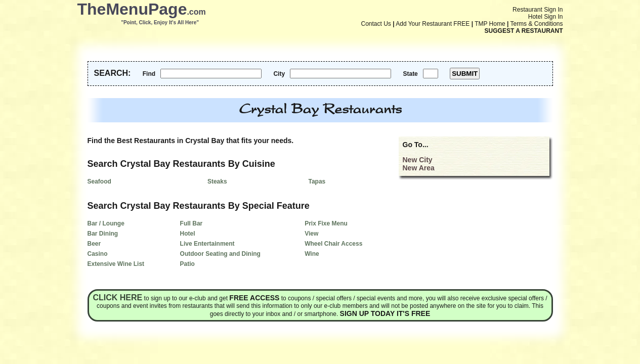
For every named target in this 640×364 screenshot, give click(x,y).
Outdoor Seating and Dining (220, 254)
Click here (117, 298)
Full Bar (191, 223)
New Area (419, 168)
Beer (94, 244)
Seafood (99, 181)
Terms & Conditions (536, 24)
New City (418, 160)
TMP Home (490, 24)
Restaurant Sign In (538, 10)
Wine (312, 254)
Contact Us (376, 24)
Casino (98, 254)
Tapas (317, 181)
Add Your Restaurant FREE (433, 24)
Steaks (217, 181)
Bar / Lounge (106, 223)
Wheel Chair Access (333, 244)
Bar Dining (103, 234)
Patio (187, 264)
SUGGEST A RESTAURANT (524, 31)
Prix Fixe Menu (326, 223)
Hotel (188, 234)
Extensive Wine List (116, 264)
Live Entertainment (207, 244)
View (311, 234)
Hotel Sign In (546, 17)
